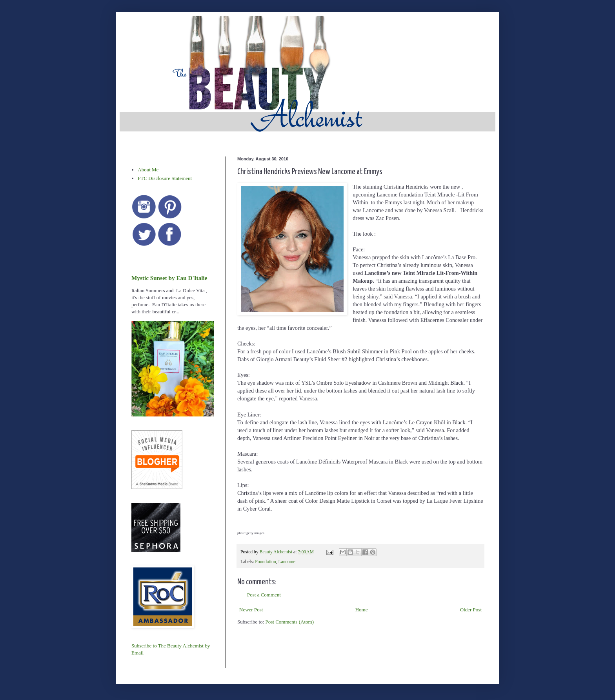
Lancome (287, 562)
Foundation (265, 562)
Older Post (471, 610)
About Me (148, 170)
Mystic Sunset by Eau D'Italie (169, 278)
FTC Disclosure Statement (165, 178)
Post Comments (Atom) (290, 622)
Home (362, 610)
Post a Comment (264, 595)
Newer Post (251, 610)
